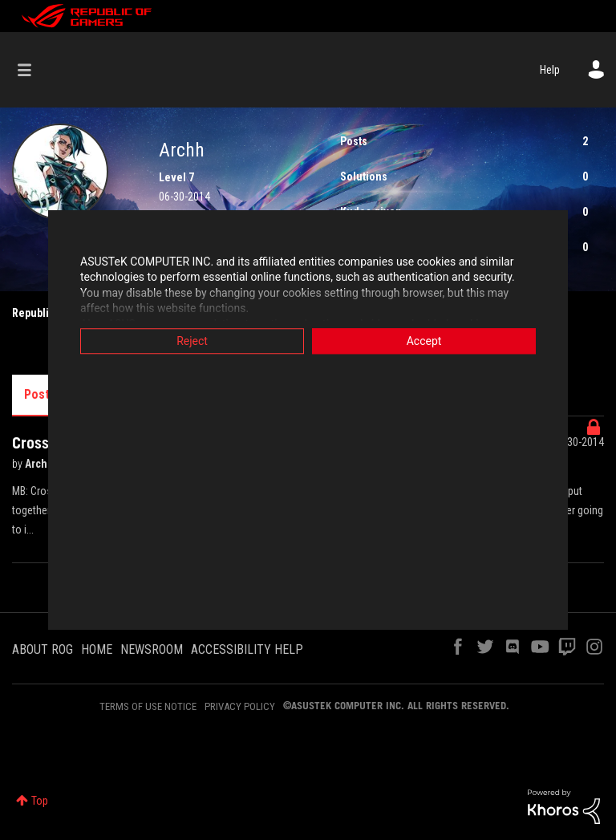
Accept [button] (424, 341)
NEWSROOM (152, 649)
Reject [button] (192, 341)
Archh (41, 464)
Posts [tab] (40, 394)
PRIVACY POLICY (240, 706)
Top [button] (40, 801)
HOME (97, 649)
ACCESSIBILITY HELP (247, 649)
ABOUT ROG (43, 649)
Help (550, 70)
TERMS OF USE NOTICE (148, 706)
